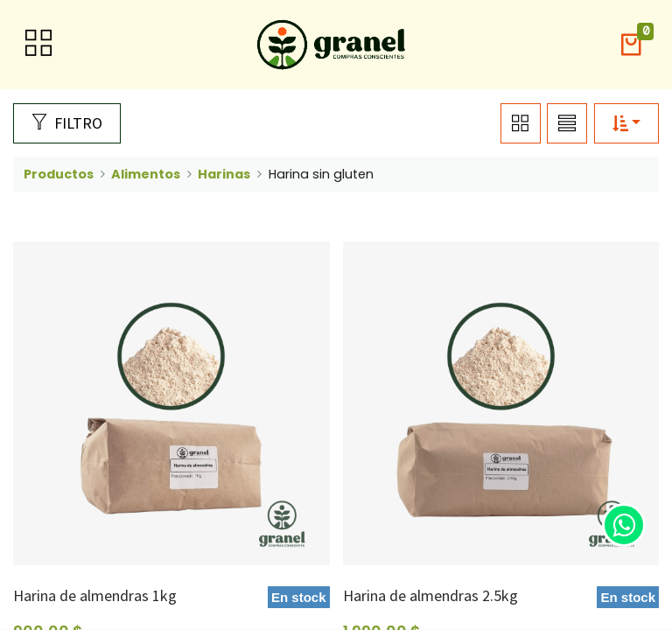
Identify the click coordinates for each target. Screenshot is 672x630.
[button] (631, 45)
